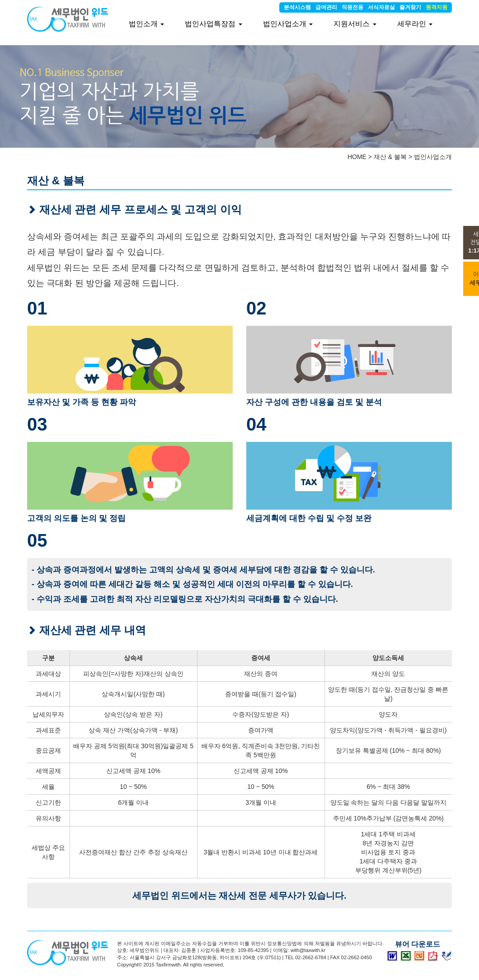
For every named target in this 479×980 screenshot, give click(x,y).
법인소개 (146, 24)
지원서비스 (355, 24)
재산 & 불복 (390, 157)
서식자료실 (381, 7)
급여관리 (326, 7)
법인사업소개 (433, 157)
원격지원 (437, 7)
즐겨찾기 (410, 7)
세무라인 (415, 24)
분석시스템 (297, 7)
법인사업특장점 (213, 24)
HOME (357, 157)
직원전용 (352, 7)
